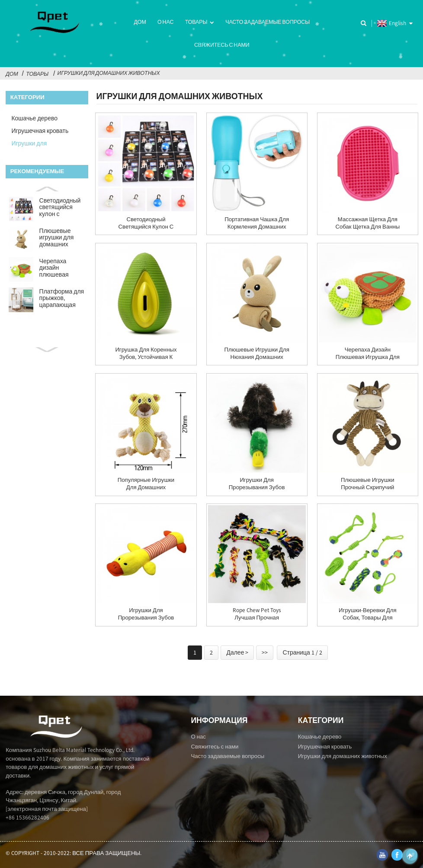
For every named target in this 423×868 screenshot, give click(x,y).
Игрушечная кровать (40, 131)
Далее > (237, 652)
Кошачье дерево (34, 118)
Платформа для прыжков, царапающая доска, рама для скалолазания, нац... (62, 299)
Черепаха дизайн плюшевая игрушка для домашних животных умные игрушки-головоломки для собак (61, 268)
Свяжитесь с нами (222, 45)
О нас (165, 22)
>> (265, 652)
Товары (200, 23)
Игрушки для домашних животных (109, 73)
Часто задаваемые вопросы (268, 22)
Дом (140, 22)
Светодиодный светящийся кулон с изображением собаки (60, 208)
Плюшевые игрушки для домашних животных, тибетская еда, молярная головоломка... (60, 238)
